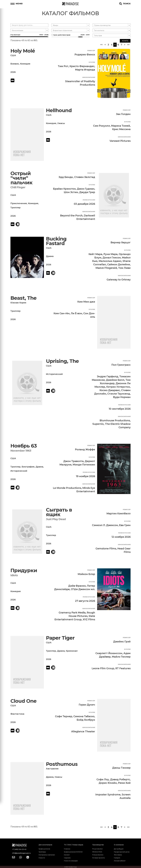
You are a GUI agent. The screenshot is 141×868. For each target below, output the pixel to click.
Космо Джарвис (110, 390)
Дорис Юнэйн (108, 783)
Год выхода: (29, 35)
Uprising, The (62, 361)
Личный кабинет (120, 861)
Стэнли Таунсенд (119, 394)
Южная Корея (18, 303)
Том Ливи (124, 268)
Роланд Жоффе (85, 449)
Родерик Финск (85, 55)
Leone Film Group (103, 668)
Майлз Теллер (121, 657)
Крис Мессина (121, 129)
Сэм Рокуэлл (102, 126)
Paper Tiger (60, 638)
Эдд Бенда (66, 177)
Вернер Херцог (121, 242)
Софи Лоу (103, 779)
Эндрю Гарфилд (108, 376)
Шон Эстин (71, 192)
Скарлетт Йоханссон (109, 653)
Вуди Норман (122, 397)
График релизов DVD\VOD (73, 852)
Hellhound (59, 110)
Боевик (15, 64)
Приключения (19, 203)
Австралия (52, 769)
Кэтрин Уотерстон (118, 387)
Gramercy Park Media (72, 613)
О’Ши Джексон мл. (83, 589)
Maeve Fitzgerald (106, 268)
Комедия (25, 64)
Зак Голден (123, 114)
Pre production (97, 849)
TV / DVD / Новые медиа (74, 845)
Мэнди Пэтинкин (84, 465)
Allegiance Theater (83, 731)
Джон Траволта (73, 461)
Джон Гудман (86, 189)
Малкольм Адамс (110, 261)
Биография (28, 467)
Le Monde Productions (67, 488)
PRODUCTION (97, 852)
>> (128, 45)
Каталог (67, 855)
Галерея (117, 858)
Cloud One (23, 701)
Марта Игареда (85, 70)
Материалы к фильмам (47, 855)
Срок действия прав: (70, 35)
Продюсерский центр (122, 852)
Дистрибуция (119, 849)
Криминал (72, 651)
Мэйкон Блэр (86, 574)
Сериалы (67, 858)
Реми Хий (124, 783)
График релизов (44, 849)
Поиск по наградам (71, 861)
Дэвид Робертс (120, 779)
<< (101, 45)
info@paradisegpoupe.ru (21, 853)
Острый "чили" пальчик (21, 178)
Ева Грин (125, 525)
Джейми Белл (115, 380)
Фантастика (17, 714)
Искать (125, 41)
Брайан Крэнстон (64, 189)
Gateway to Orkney (119, 280)
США (13, 55)
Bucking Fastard (56, 241)
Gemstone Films (106, 549)
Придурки (24, 570)
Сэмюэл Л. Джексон (105, 525)
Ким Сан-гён (62, 313)
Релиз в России (89, 200)
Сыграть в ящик (59, 512)
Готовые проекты (99, 858)
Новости (42, 858)
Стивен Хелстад (85, 177)
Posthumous (62, 764)
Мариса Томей (121, 126)
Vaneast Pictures (120, 141)
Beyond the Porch (71, 216)
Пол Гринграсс (121, 365)
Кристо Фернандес (82, 66)
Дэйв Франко (77, 586)
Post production (98, 855)
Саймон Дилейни (119, 264)
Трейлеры (42, 852)
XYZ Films (89, 619)
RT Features (123, 668)
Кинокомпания (89, 77)
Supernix (98, 424)
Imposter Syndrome (108, 795)
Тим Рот (63, 66)
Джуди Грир (87, 192)
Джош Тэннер (121, 768)
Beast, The (23, 298)
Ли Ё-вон (76, 313)
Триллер (15, 208)
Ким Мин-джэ (86, 302)
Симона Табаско (84, 716)
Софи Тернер (64, 716)
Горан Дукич (87, 705)
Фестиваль (118, 855)
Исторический (54, 374)
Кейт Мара (95, 254)
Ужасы (61, 123)
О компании (119, 845)
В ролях (92, 62)
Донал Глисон (112, 258)
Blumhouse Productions (115, 420)
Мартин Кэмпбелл (119, 514)
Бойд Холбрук (86, 720)
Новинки (67, 849)
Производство (98, 845)
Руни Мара (111, 254)
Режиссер (91, 51)
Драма (50, 256)
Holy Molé (23, 51)
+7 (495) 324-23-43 (19, 849)
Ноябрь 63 (24, 446)
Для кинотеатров (45, 845)
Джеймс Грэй (122, 642)
